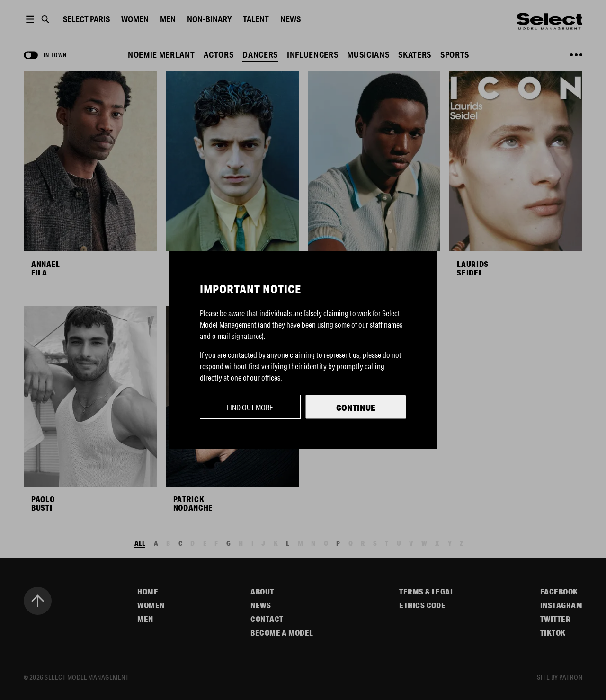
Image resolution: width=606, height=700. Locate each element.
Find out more (250, 407)
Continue (356, 408)
